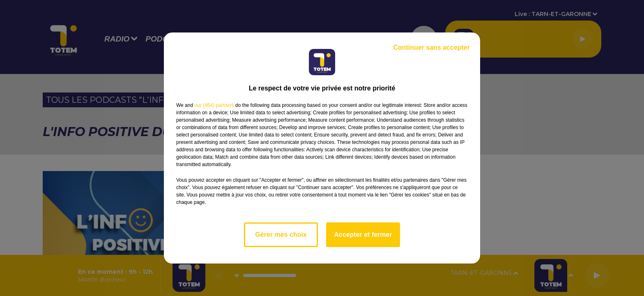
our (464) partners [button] (214, 105)
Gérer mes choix (281, 235)
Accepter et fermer (363, 235)
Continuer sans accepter (431, 47)
